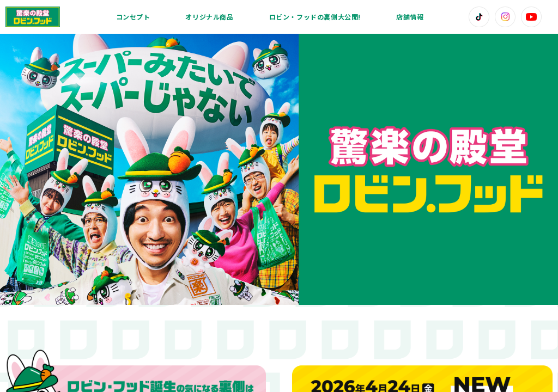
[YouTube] (531, 17)
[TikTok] (479, 17)
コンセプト (133, 17)
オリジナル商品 (209, 17)
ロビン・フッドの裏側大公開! (315, 17)
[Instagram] (505, 17)
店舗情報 (410, 17)
